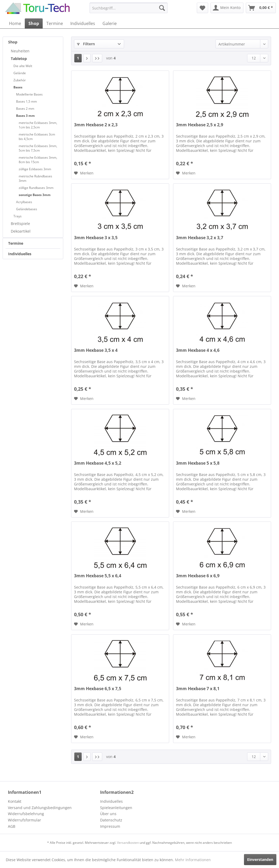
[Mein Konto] (227, 8)
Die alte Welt (23, 66)
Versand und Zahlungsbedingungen (40, 808)
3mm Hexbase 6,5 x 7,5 (98, 689)
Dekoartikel (21, 231)
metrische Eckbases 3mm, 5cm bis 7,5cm (38, 148)
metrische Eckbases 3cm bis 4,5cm (37, 137)
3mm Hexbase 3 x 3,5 (96, 238)
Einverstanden (260, 859)
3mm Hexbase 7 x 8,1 (198, 689)
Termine (16, 243)
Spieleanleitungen (116, 808)
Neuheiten (20, 51)
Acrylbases (24, 202)
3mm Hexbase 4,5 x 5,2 (98, 463)
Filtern (86, 44)
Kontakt (15, 801)
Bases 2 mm (25, 109)
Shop (13, 42)
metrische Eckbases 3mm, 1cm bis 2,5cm (38, 125)
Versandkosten (128, 843)
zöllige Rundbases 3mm (36, 188)
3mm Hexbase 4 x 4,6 (198, 350)
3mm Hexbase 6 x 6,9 (198, 576)
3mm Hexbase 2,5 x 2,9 (200, 125)
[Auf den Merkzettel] (84, 173)
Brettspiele (20, 224)
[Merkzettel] (202, 8)
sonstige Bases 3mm (35, 195)
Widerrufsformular (25, 820)
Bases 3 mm (25, 116)
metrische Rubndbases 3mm (35, 178)
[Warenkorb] (261, 8)
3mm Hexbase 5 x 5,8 (198, 463)
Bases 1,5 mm (26, 101)
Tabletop (19, 59)
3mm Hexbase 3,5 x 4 (96, 350)
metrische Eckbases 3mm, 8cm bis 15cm (38, 160)
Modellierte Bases (29, 94)
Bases (18, 87)
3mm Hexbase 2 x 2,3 (96, 125)
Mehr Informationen (193, 860)
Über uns (108, 814)
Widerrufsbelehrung (26, 814)
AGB (12, 826)
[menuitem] (129, 8)
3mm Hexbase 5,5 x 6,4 (98, 576)
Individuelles (20, 254)
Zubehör (20, 80)
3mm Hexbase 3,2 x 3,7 (200, 238)
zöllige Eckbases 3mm (35, 169)
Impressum (110, 826)
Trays (18, 216)
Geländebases (27, 209)
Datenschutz (111, 820)
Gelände (20, 73)
